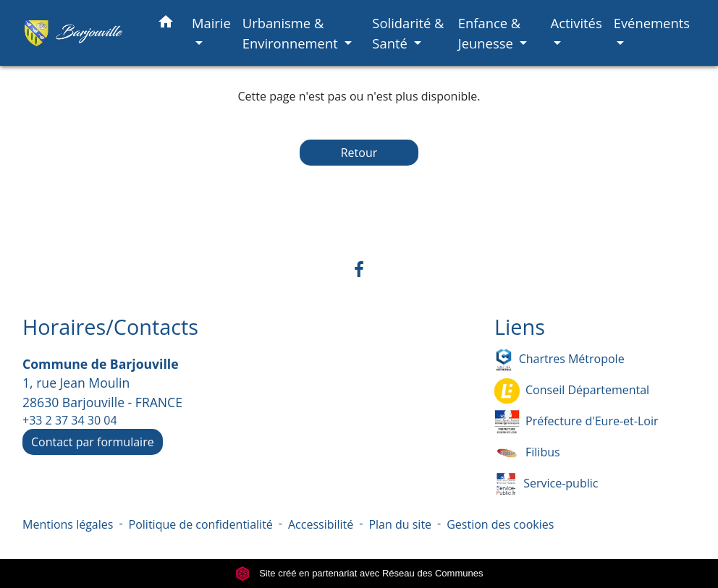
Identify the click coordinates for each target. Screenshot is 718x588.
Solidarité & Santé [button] (408, 33)
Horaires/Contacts (110, 327)
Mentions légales (68, 524)
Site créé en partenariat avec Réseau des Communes (359, 573)
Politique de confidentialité (201, 524)
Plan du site (400, 524)
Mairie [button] (211, 23)
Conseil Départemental (572, 391)
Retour (359, 153)
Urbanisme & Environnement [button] (292, 33)
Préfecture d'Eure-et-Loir (576, 422)
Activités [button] (576, 23)
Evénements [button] (652, 23)
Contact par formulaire (93, 442)
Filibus (527, 453)
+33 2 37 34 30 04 (70, 420)
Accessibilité (321, 524)
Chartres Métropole (559, 360)
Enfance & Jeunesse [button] (490, 33)
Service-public (546, 484)
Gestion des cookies (500, 524)
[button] (166, 24)
